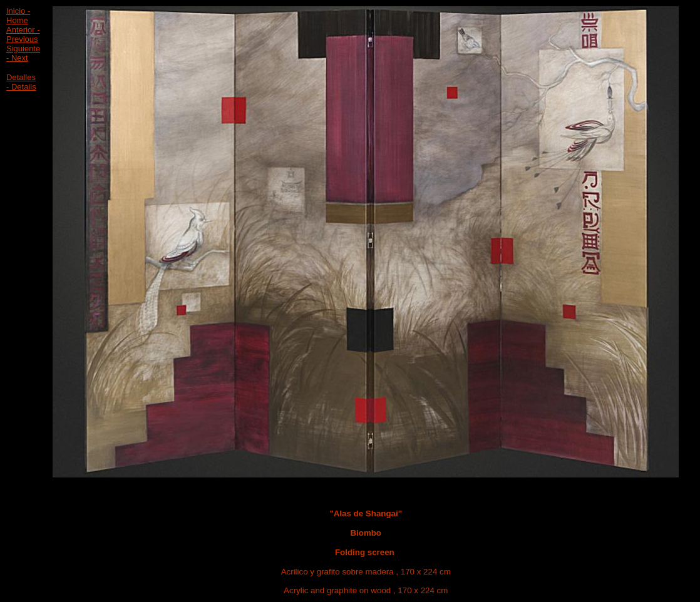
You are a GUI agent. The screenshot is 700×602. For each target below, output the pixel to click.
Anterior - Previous (23, 34)
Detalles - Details (21, 82)
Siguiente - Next (23, 53)
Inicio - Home (18, 16)
